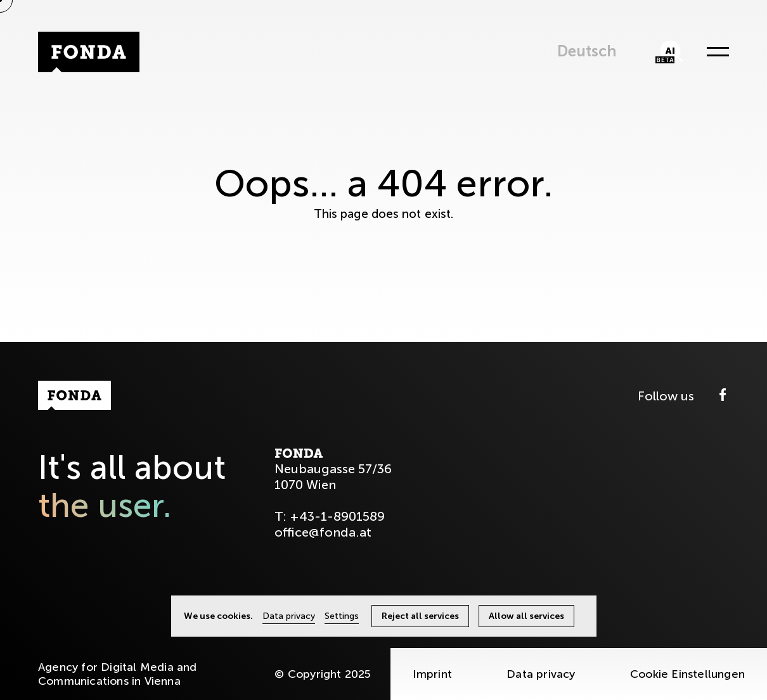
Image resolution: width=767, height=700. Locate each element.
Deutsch (587, 51)
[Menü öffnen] (714, 52)
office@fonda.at (323, 532)
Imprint (432, 674)
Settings (342, 616)
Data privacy (541, 674)
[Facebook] (723, 396)
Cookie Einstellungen (687, 674)
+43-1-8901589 (337, 516)
